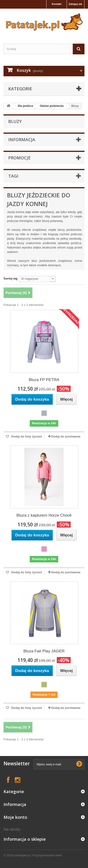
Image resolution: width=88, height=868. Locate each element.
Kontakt (56, 4)
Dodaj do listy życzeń (26, 436)
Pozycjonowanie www (47, 855)
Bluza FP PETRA (44, 380)
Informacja (22, 140)
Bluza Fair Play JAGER (44, 651)
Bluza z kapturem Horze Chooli (44, 515)
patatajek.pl (22, 855)
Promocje (19, 158)
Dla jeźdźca (25, 106)
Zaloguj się (75, 4)
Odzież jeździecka (52, 106)
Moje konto (15, 817)
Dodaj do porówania (66, 436)
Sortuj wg (10, 278)
